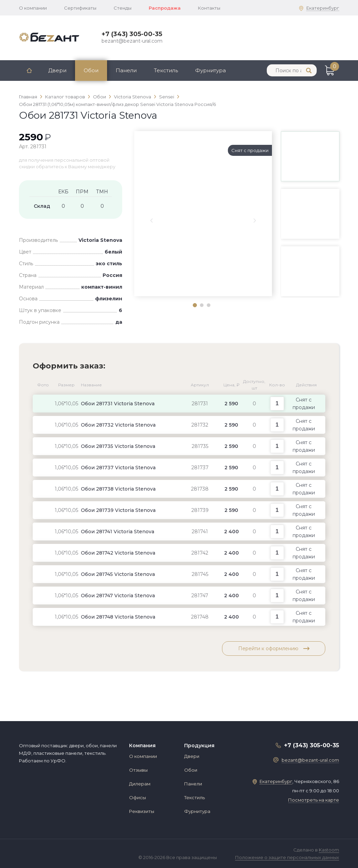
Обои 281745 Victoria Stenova (118, 574)
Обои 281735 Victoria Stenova (118, 446)
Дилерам (140, 784)
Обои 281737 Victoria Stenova (118, 468)
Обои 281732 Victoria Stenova (118, 425)
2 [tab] (201, 305)
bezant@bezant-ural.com (132, 41)
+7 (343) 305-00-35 (132, 34)
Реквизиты (142, 811)
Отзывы (138, 770)
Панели (126, 70)
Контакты (209, 8)
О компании (33, 8)
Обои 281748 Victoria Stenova (118, 617)
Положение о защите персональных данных (287, 857)
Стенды (123, 8)
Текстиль (166, 70)
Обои (91, 70)
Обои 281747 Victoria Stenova (118, 596)
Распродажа (165, 8)
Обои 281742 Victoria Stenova (118, 553)
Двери (57, 70)
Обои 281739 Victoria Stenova (118, 510)
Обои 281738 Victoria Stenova (118, 489)
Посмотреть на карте (314, 800)
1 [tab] (194, 305)
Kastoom (329, 850)
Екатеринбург (323, 8)
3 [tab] (208, 305)
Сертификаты (80, 8)
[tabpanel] (203, 143)
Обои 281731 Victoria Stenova (118, 404)
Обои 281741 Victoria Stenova (118, 532)
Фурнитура (210, 70)
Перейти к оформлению (274, 649)
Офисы (138, 797)
